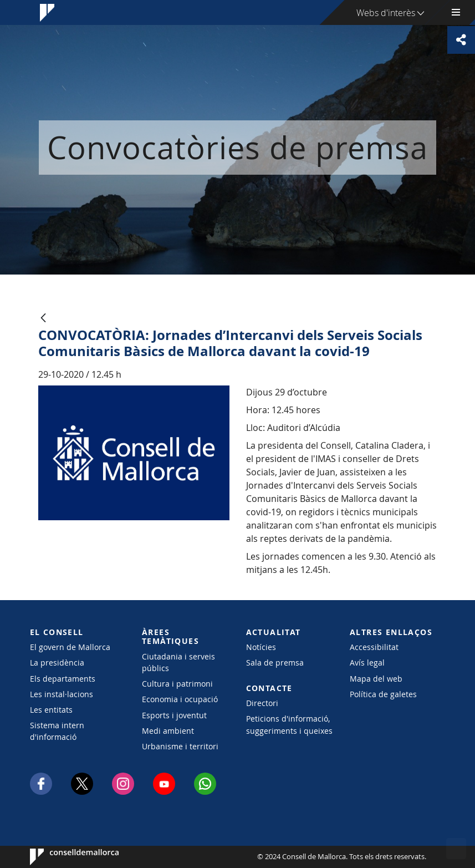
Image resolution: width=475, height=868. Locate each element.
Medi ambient (168, 731)
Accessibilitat (374, 647)
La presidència (57, 663)
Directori (262, 703)
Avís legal (367, 663)
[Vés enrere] (43, 319)
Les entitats (51, 710)
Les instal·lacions (62, 694)
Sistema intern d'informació (57, 731)
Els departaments (63, 679)
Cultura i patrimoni (177, 684)
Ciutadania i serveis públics (178, 662)
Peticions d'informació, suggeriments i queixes (289, 724)
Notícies (261, 647)
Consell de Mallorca (63, 857)
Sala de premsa (275, 663)
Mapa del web (376, 679)
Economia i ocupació (180, 699)
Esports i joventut (174, 715)
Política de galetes (383, 694)
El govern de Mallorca (70, 647)
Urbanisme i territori (180, 746)
